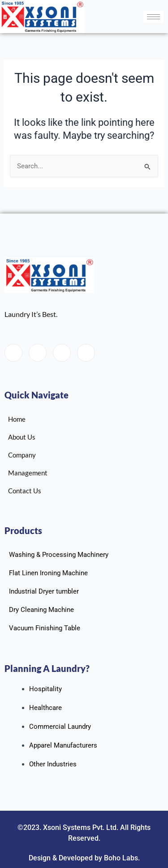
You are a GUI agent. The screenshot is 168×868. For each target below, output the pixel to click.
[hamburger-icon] (153, 17)
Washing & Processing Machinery (59, 555)
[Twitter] (38, 353)
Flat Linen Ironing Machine (48, 573)
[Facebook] (13, 353)
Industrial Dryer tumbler (44, 591)
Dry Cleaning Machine (41, 610)
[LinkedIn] (62, 353)
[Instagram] (86, 353)
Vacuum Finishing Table (45, 628)
